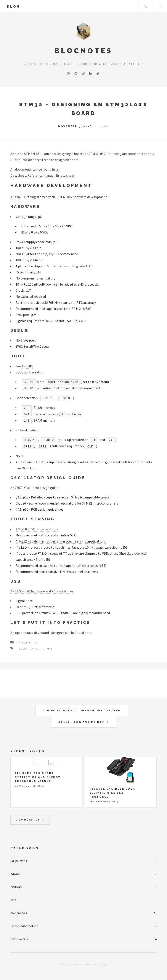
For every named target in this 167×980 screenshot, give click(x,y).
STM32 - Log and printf (81, 722)
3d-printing (19, 861)
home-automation (24, 926)
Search (145, 6)
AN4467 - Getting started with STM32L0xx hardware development (59, 197)
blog (14, 6)
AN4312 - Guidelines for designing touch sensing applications (61, 541)
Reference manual (41, 175)
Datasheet (18, 175)
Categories (25, 848)
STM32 (48, 649)
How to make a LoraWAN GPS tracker (84, 710)
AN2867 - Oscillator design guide (34, 488)
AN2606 (27, 366)
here (55, 169)
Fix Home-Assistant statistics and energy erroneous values (38, 777)
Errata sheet (65, 175)
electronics (19, 913)
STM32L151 (32, 154)
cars (13, 900)
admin (15, 874)
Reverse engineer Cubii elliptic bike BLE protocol (113, 793)
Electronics (28, 643)
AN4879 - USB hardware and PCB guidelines (42, 591)
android (16, 887)
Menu (160, 6)
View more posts (30, 820)
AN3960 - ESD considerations (37, 529)
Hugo (104, 965)
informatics (19, 939)
